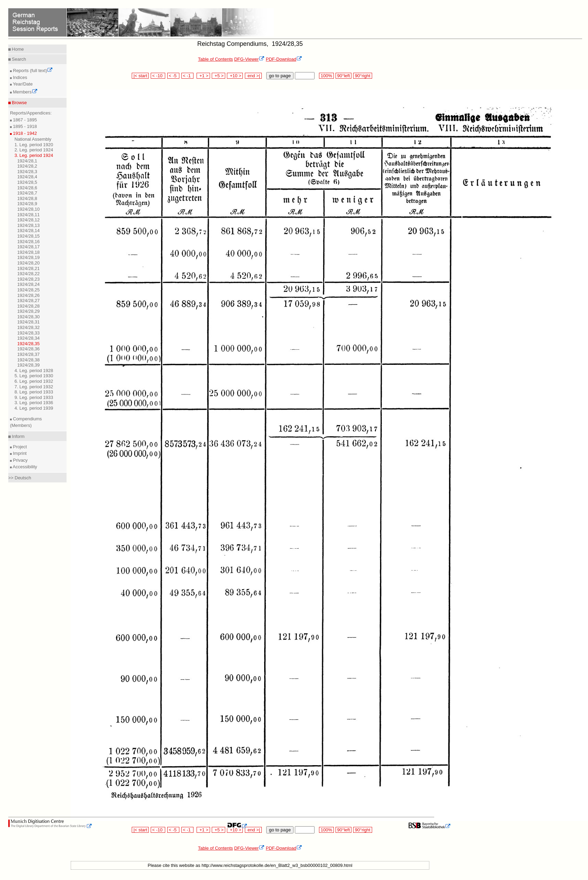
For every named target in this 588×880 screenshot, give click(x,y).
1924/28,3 (27, 172)
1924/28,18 (28, 252)
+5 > (218, 76)
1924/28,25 (28, 290)
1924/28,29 (28, 311)
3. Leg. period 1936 (34, 403)
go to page (280, 76)
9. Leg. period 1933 (34, 397)
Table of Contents (215, 59)
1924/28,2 (27, 166)
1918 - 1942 (24, 133)
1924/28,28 (28, 306)
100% (326, 76)
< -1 (188, 76)
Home (17, 49)
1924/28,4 (27, 177)
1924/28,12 (28, 220)
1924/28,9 (27, 204)
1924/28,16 (28, 242)
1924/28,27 (28, 301)
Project (19, 447)
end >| (253, 76)
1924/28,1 (27, 161)
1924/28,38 (28, 360)
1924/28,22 (28, 274)
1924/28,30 (28, 317)
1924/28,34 (28, 338)
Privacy (20, 460)
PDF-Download (284, 59)
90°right (362, 76)
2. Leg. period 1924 (34, 150)
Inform (18, 436)
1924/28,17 (28, 247)
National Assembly (33, 139)
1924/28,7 (27, 193)
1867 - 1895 (24, 120)
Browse (19, 103)
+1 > (203, 76)
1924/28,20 (28, 263)
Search (18, 59)
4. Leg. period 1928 (34, 371)
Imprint (19, 453)
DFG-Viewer (249, 59)
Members (25, 92)
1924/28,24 (28, 284)
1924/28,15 (28, 236)
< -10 (158, 76)
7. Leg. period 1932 (34, 387)
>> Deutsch (20, 478)
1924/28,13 (28, 225)
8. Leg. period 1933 (34, 392)
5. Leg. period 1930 (34, 376)
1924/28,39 (28, 365)
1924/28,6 (27, 188)
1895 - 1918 (24, 126)
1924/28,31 (28, 322)
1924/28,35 (28, 344)
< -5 (173, 76)
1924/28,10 (28, 209)
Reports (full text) (32, 71)
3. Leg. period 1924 (34, 155)
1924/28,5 (27, 182)
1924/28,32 (28, 327)
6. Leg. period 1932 (34, 381)
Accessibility (24, 467)
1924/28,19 (28, 257)
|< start (140, 76)
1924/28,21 (28, 268)
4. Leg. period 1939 (34, 408)
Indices (19, 77)
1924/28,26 (28, 295)
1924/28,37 (28, 354)
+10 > (235, 76)
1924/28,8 (27, 198)
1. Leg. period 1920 (34, 145)
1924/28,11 (28, 215)
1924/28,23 (28, 279)
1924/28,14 (28, 231)
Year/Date (22, 84)
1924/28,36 (28, 349)
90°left (343, 76)
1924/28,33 (28, 333)
